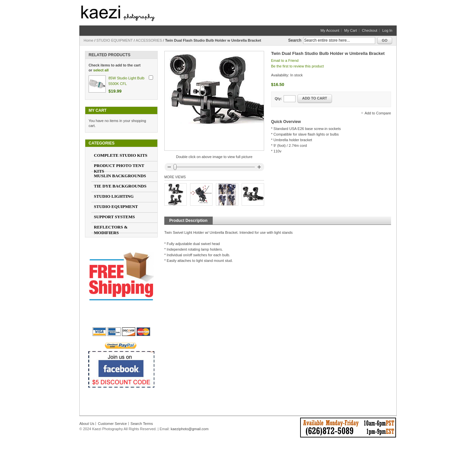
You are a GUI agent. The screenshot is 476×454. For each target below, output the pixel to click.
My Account (330, 30)
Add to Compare (378, 113)
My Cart (351, 30)
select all (101, 70)
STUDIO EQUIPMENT (115, 40)
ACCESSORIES (149, 40)
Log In (387, 30)
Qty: (278, 99)
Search (295, 40)
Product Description (188, 221)
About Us (87, 424)
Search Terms (142, 424)
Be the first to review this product (297, 66)
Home (88, 40)
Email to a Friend (285, 61)
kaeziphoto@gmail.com (190, 429)
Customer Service (112, 424)
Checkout (370, 30)
